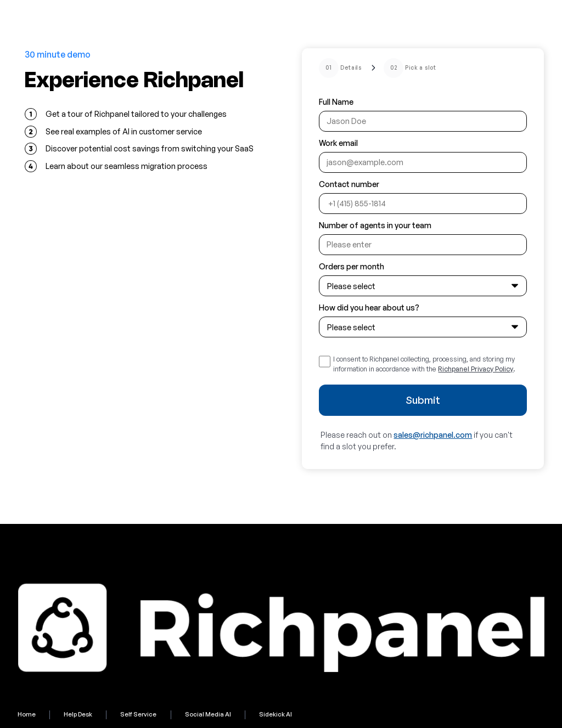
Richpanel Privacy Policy (476, 369)
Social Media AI (208, 714)
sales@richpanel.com (433, 435)
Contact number (349, 184)
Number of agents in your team (375, 225)
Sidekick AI (276, 714)
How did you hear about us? (369, 307)
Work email (338, 143)
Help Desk (78, 714)
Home (27, 714)
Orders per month (352, 266)
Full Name (336, 102)
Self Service (138, 714)
